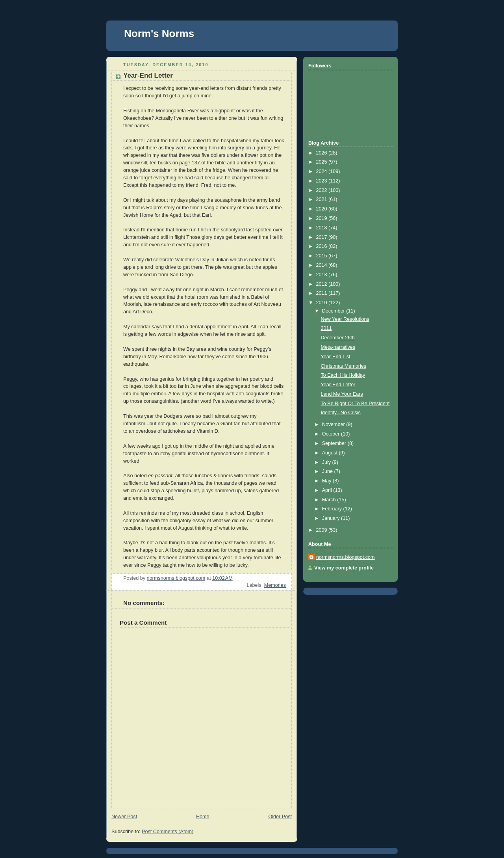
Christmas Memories (344, 366)
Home (203, 817)
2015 (322, 256)
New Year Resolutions (345, 319)
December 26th (338, 338)
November (334, 424)
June (328, 471)
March (330, 500)
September (335, 443)
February (333, 509)
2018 (322, 228)
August (331, 453)
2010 (322, 303)
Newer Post (124, 817)
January (332, 518)
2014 (322, 265)
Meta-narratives (338, 347)
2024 (322, 171)
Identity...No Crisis (341, 413)
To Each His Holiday (343, 375)
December (334, 311)
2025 (322, 162)
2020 (322, 209)
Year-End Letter (338, 385)
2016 (322, 246)
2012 (322, 284)
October (332, 434)
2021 (322, 199)
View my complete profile (344, 568)
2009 (322, 530)
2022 (322, 190)
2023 (322, 181)
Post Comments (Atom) (168, 832)
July (327, 462)
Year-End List (336, 357)
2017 (322, 237)
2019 (322, 218)
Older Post (280, 817)
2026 (322, 153)
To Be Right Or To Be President (355, 404)
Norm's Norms (159, 34)
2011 (322, 293)
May (327, 481)
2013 (322, 275)
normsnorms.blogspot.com (346, 557)
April (328, 490)
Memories (275, 585)
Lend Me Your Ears (342, 394)
